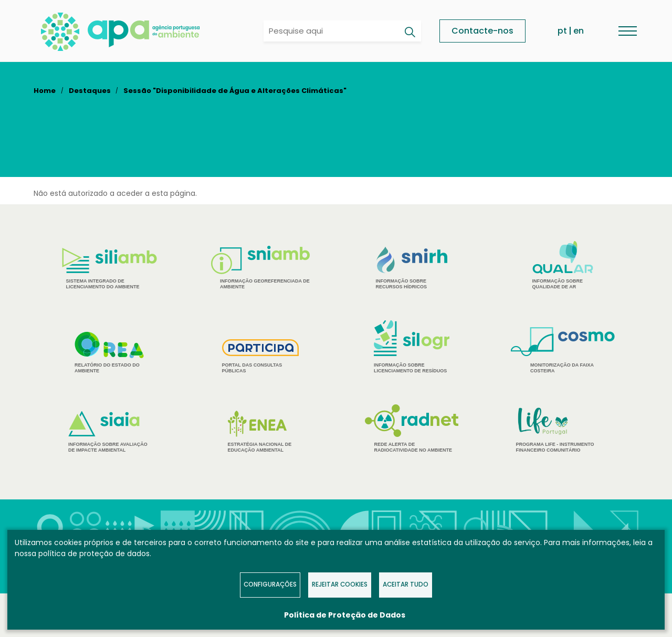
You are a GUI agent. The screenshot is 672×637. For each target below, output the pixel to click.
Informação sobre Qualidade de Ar (563, 265)
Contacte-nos (482, 31)
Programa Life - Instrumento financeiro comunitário (563, 429)
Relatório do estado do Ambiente (109, 352)
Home (45, 91)
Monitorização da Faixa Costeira (563, 350)
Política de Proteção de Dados (345, 615)
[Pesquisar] (409, 32)
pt (562, 31)
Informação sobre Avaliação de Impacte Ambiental (109, 432)
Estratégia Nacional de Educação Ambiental (261, 432)
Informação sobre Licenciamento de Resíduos (412, 347)
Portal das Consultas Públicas (261, 356)
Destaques (90, 91)
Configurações (270, 584)
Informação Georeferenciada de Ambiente (260, 268)
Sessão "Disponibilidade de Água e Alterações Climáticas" (235, 91)
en (579, 31)
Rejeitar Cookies (340, 584)
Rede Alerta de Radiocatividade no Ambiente (412, 429)
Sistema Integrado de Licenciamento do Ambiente (109, 269)
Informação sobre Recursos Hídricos (412, 268)
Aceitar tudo (406, 584)
